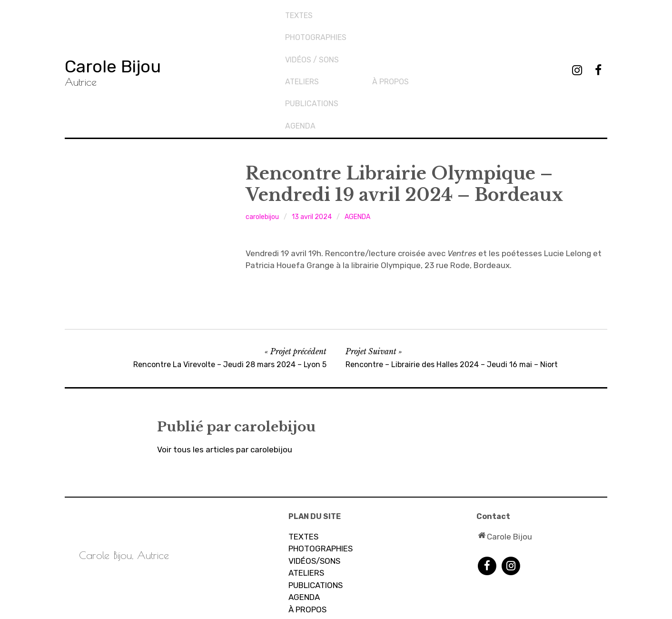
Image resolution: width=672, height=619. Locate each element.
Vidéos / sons (313, 44)
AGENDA (388, 44)
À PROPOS (307, 531)
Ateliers (390, 12)
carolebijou (262, 138)
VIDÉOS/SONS (314, 482)
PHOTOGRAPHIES (317, 28)
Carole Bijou (129, 26)
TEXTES (300, 12)
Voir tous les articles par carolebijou (225, 371)
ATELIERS (306, 494)
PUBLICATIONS (400, 28)
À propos (478, 12)
